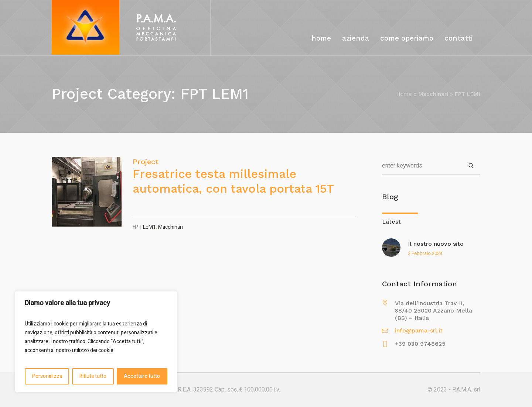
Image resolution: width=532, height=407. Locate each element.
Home (404, 94)
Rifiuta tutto (93, 376)
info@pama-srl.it (419, 330)
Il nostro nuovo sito (436, 244)
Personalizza (47, 376)
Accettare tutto (142, 376)
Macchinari (433, 94)
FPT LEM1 (144, 227)
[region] (96, 342)
